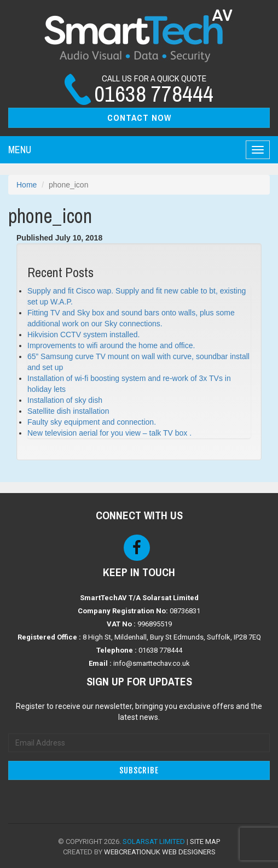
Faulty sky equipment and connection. (92, 422)
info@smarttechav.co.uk (152, 663)
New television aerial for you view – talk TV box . (109, 433)
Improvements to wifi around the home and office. (111, 345)
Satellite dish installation (68, 411)
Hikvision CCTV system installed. (83, 335)
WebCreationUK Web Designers (160, 852)
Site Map (205, 841)
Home (27, 185)
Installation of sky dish (65, 400)
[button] (139, 118)
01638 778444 (160, 650)
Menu (20, 149)
